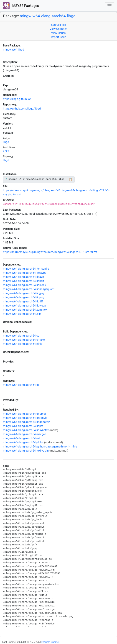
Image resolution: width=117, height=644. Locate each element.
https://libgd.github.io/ (17, 99)
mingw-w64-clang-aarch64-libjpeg (24, 293)
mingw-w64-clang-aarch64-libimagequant (29, 289)
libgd (6, 142)
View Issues (58, 33)
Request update (50, 642)
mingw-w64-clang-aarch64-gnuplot (24, 414)
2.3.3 (6, 151)
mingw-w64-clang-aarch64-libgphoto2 (26, 422)
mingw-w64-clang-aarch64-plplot (23, 442)
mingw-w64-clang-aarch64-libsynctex (26, 430)
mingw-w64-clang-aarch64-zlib (22, 314)
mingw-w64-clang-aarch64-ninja (23, 344)
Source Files (58, 25)
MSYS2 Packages (21, 6)
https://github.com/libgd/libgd (22, 109)
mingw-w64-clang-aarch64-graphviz (25, 418)
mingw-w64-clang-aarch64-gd (21, 385)
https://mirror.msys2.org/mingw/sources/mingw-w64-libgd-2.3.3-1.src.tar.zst (50, 252)
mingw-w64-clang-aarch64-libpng (24, 297)
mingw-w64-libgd (14, 50)
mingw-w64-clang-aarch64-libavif (23, 277)
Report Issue (58, 37)
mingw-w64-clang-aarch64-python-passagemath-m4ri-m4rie (40, 447)
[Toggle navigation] (110, 6)
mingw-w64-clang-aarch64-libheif (23, 281)
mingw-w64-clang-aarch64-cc (21, 336)
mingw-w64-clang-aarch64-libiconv (24, 285)
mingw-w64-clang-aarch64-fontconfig (26, 269)
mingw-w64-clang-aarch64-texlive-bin (26, 451)
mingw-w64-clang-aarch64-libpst (23, 426)
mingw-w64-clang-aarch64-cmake (24, 340)
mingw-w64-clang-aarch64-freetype (25, 273)
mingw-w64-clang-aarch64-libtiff (23, 302)
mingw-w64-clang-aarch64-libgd (48, 16)
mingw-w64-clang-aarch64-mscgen (25, 434)
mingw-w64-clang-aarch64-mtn (22, 438)
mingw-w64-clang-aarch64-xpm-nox (25, 310)
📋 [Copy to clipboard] (71, 179)
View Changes (58, 29)
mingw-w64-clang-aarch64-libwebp (24, 306)
